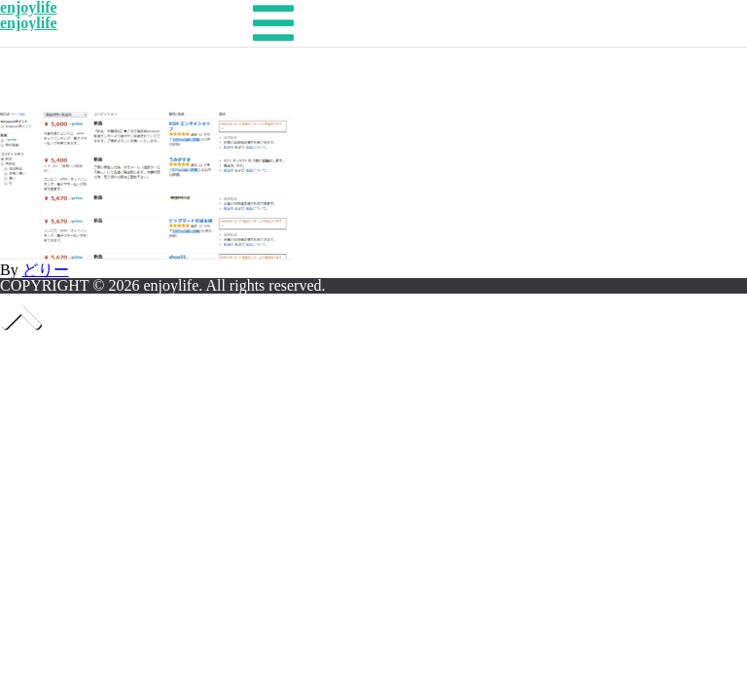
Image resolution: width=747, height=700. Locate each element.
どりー (46, 270)
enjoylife (29, 23)
